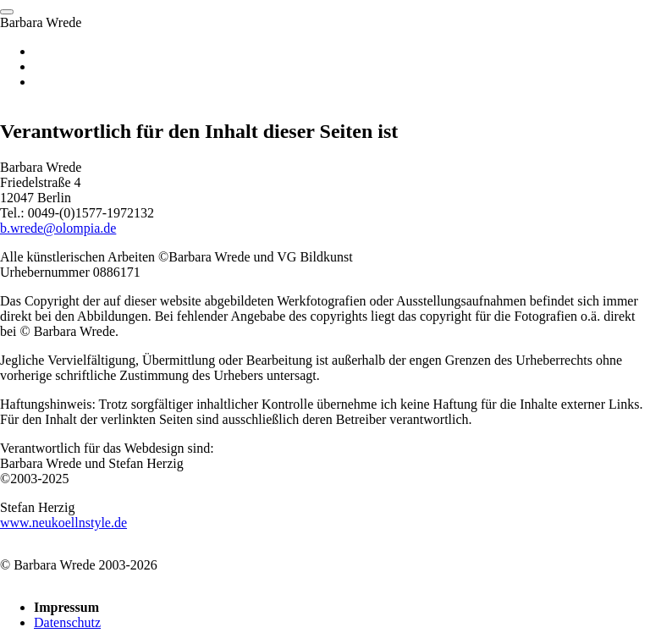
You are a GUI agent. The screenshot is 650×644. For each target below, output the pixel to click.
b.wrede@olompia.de (58, 228)
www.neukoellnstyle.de (63, 523)
